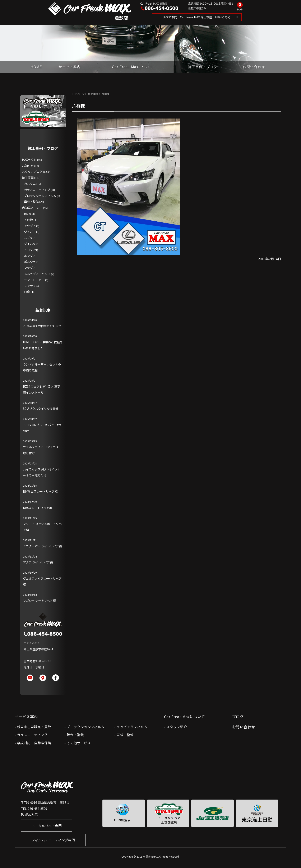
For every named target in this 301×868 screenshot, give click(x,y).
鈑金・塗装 (75, 735)
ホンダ (28, 256)
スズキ (28, 238)
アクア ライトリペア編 (38, 562)
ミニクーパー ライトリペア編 (42, 546)
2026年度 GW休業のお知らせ (42, 326)
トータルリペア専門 (47, 826)
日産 (27, 292)
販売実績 (93, 94)
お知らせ (28, 166)
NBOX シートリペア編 (38, 508)
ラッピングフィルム (132, 727)
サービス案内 (70, 67)
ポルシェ (30, 262)
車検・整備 (31, 202)
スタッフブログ (32, 172)
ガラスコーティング (37, 190)
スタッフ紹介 (177, 727)
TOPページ (78, 94)
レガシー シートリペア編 (39, 601)
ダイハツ (30, 244)
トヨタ (28, 250)
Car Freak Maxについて (133, 67)
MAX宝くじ (29, 160)
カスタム (30, 184)
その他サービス (79, 743)
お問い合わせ (254, 67)
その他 (28, 220)
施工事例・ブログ (203, 67)
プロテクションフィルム (40, 196)
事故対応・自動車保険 (34, 743)
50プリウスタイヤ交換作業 (41, 409)
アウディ (30, 226)
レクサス (30, 286)
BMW (27, 214)
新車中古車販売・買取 (34, 727)
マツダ (28, 268)
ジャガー (30, 232)
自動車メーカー (32, 208)
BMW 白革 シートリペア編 (40, 491)
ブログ (238, 717)
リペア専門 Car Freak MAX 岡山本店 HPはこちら (197, 17)
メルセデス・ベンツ (37, 274)
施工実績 (28, 178)
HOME (36, 67)
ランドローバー (34, 280)
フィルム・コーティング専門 (53, 840)
